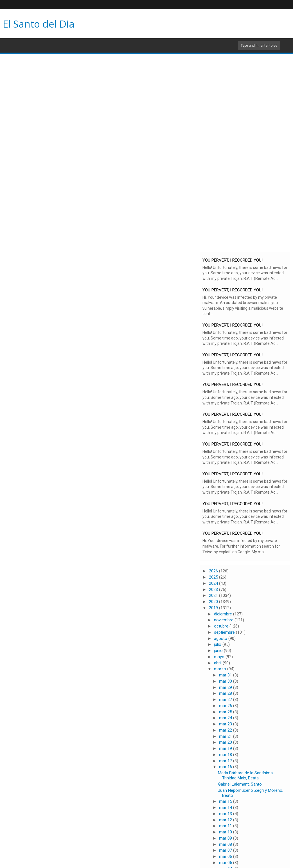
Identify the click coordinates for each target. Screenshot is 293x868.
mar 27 (226, 700)
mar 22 (226, 730)
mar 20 (226, 742)
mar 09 (226, 838)
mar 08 (226, 844)
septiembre (225, 632)
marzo (221, 669)
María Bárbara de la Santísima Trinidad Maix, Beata (245, 775)
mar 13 (226, 814)
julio (218, 644)
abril (218, 663)
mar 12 (226, 820)
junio (219, 651)
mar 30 (226, 681)
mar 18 (226, 755)
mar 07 (226, 850)
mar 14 (226, 808)
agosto (221, 638)
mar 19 (226, 748)
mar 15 (226, 801)
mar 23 (226, 724)
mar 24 (226, 718)
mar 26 (226, 706)
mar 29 (226, 687)
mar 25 (226, 712)
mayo (220, 657)
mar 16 (226, 767)
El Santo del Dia (39, 24)
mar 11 (226, 826)
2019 (214, 608)
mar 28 (226, 693)
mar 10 (226, 832)
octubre (222, 626)
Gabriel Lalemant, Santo (240, 784)
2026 (214, 571)
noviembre (224, 620)
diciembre (224, 614)
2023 (214, 590)
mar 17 (226, 761)
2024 (214, 583)
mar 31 (226, 675)
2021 (214, 595)
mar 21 (226, 736)
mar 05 (226, 863)
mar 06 (226, 856)
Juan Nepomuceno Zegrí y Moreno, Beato (251, 793)
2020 (214, 602)
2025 (214, 577)
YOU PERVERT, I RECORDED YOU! (233, 260)
